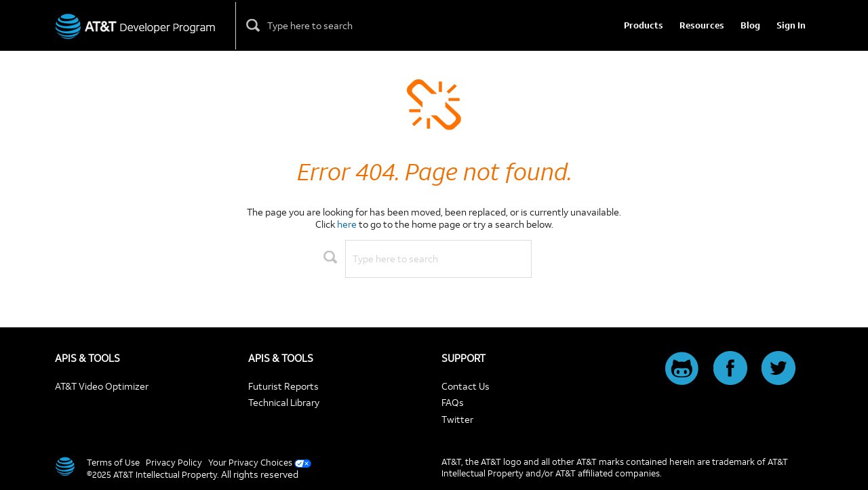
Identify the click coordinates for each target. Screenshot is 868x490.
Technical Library (284, 402)
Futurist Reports (283, 386)
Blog (750, 26)
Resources (702, 26)
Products (644, 26)
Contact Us (466, 386)
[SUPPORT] (531, 358)
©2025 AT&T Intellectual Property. (153, 474)
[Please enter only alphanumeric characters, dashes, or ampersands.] (325, 26)
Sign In (791, 26)
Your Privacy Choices (250, 462)
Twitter (457, 419)
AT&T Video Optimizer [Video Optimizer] (102, 386)
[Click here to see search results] (254, 26)
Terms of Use (113, 462)
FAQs (453, 402)
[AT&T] (64, 466)
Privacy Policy (174, 462)
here (347, 224)
